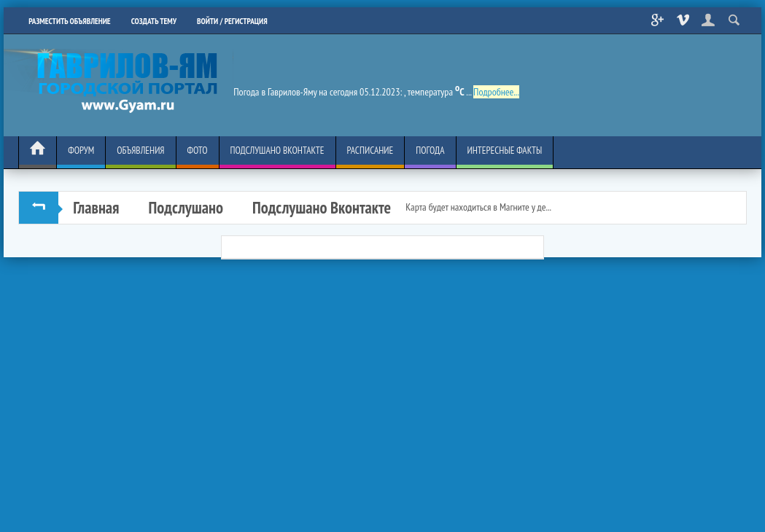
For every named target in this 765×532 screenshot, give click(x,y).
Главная (96, 207)
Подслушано (186, 207)
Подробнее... (496, 92)
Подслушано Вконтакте (322, 207)
